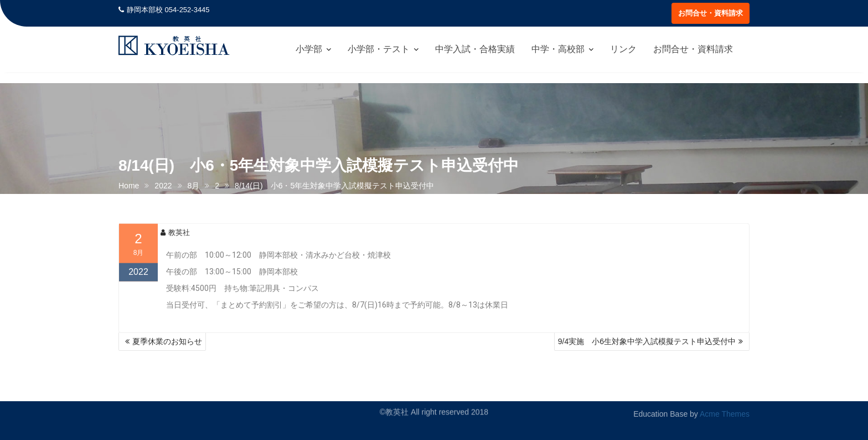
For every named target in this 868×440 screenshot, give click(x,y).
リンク (623, 49)
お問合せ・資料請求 (711, 13)
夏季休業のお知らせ (167, 341)
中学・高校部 (558, 49)
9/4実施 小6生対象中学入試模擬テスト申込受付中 (647, 341)
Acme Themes (725, 411)
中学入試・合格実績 (475, 49)
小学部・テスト (379, 49)
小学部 (309, 49)
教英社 (175, 239)
